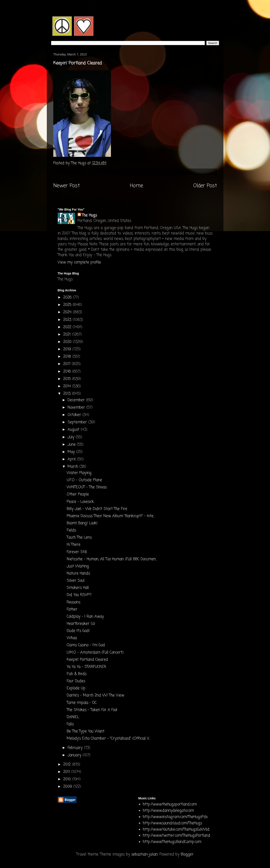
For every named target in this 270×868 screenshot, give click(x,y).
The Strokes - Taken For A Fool (92, 710)
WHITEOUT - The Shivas (87, 487)
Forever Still (77, 552)
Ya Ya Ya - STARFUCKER (86, 667)
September (78, 422)
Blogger (187, 854)
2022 (68, 327)
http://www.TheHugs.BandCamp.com (172, 842)
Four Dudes (76, 681)
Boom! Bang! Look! (82, 523)
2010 (68, 779)
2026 (68, 298)
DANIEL (73, 717)
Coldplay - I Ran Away (85, 617)
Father (72, 609)
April (72, 459)
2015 (68, 379)
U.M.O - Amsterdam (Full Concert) (95, 653)
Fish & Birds (77, 674)
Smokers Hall (78, 588)
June (72, 445)
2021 (68, 335)
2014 (68, 386)
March (73, 467)
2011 (67, 772)
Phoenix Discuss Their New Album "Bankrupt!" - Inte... (111, 516)
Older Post (205, 186)
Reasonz (74, 602)
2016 (68, 372)
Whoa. (72, 638)
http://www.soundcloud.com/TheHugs (172, 823)
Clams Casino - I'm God (86, 645)
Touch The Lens (79, 538)
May (72, 452)
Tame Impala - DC (82, 703)
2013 (68, 394)
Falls (70, 724)
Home (136, 186)
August (74, 430)
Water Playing (79, 473)
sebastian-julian (145, 854)
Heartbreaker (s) (81, 624)
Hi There (74, 545)
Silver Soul (76, 581)
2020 (68, 342)
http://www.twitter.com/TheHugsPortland (176, 836)
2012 (68, 765)
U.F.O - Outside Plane (84, 480)
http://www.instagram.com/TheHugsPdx (175, 817)
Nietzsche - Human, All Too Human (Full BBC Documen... (112, 559)
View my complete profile (79, 262)
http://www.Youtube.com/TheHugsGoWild (176, 830)
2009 (68, 787)
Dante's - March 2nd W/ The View (95, 695)
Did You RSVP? (79, 595)
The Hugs (89, 215)
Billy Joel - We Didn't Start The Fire (97, 509)
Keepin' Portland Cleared (87, 660)
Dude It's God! (78, 631)
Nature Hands (78, 574)
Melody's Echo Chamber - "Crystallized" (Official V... (109, 739)
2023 (68, 320)
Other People (78, 494)
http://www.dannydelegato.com (168, 811)
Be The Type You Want (86, 731)
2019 (68, 349)
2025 (68, 305)
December (77, 400)
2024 (68, 312)
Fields (71, 530)
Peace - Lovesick (80, 502)
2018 (68, 357)
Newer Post (67, 186)
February (76, 748)
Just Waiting (78, 566)
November (77, 408)
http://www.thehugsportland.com (170, 804)
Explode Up (76, 688)
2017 (67, 364)
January (75, 755)
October (75, 415)
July (72, 437)
